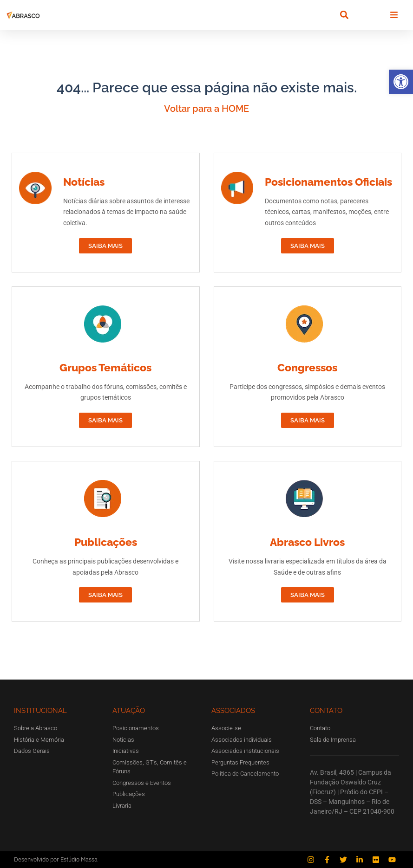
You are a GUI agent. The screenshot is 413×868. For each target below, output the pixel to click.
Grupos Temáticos (105, 367)
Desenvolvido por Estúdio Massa (56, 859)
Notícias (84, 182)
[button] (401, 82)
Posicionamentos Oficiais (328, 182)
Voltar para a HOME (206, 109)
